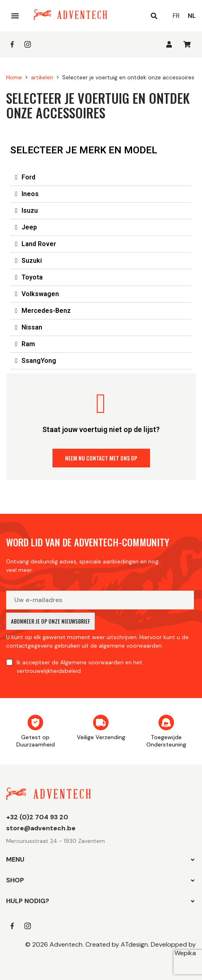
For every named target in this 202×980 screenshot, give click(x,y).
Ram (28, 344)
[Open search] (154, 16)
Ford (28, 177)
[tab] (101, 178)
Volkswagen (40, 294)
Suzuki (32, 261)
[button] (101, 458)
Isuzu (30, 211)
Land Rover (39, 244)
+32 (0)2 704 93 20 (37, 817)
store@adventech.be (41, 828)
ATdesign (134, 944)
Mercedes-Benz (46, 311)
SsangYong (39, 361)
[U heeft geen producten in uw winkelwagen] (187, 44)
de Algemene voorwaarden (88, 662)
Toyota (32, 277)
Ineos (30, 194)
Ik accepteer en (79, 667)
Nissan (32, 327)
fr (176, 16)
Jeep (29, 227)
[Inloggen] (169, 44)
